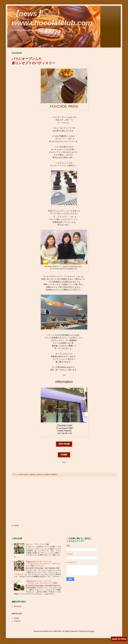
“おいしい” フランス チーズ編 (37, 544)
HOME (16, 618)
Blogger (91, 631)
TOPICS (17, 621)
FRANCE (32, 475)
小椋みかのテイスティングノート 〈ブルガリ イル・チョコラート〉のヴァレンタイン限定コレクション (43, 564)
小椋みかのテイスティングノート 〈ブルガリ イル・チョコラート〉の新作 (42, 582)
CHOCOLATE (23, 475)
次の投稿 (15, 526)
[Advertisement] (64, 501)
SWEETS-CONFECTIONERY (47, 475)
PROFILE (18, 606)
